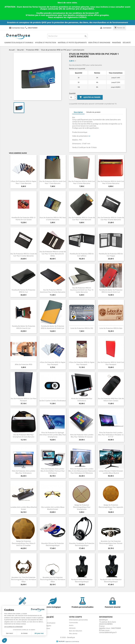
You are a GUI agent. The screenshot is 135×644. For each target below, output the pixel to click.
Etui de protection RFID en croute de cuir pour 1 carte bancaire (82, 219)
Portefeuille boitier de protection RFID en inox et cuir (24, 327)
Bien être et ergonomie (99, 43)
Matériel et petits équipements (72, 43)
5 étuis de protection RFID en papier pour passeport (82, 363)
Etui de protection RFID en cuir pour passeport (24, 400)
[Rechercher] (67, 36)
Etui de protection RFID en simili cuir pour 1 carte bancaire (53, 182)
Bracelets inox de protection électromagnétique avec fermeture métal (53, 579)
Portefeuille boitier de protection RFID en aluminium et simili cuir (53, 327)
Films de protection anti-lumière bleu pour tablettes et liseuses (82, 436)
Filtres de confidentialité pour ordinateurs (82, 400)
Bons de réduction (76, 631)
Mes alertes (73, 633)
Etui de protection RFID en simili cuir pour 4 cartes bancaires (111, 182)
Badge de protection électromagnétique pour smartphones (82, 507)
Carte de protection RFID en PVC (82, 328)
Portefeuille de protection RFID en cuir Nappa (111, 255)
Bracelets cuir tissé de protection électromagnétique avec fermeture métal (24, 579)
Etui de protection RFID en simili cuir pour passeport (111, 363)
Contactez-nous (18, 28)
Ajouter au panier (90, 97)
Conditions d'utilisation (47, 623)
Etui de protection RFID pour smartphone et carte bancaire (24, 436)
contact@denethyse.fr (108, 632)
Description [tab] (78, 112)
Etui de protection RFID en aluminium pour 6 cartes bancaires (53, 291)
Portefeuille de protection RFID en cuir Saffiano (82, 255)
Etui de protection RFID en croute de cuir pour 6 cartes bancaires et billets (53, 254)
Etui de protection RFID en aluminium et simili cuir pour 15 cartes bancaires (82, 290)
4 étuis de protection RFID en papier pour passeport (53, 363)
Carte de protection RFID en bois (111, 328)
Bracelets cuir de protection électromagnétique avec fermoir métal (111, 543)
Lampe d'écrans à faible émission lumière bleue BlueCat (111, 472)
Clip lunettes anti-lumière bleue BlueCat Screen (53, 508)
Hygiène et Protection (46, 43)
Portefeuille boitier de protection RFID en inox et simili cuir (111, 291)
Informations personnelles (78, 620)
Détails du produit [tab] (93, 112)
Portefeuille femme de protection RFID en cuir (24, 291)
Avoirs (71, 625)
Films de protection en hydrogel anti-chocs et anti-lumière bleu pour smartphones (53, 435)
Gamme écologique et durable (19, 43)
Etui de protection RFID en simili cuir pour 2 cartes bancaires (82, 182)
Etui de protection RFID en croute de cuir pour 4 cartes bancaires (111, 219)
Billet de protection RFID (24, 364)
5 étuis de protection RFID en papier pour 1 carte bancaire (24, 182)
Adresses (72, 628)
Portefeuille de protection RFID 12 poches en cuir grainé (24, 219)
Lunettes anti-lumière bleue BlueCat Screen (24, 508)
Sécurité (127, 43)
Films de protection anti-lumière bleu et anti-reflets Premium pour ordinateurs (53, 471)
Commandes (74, 623)
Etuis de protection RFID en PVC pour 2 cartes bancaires (53, 219)
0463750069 (33, 28)
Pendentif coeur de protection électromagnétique (111, 581)
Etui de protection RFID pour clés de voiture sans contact (111, 400)
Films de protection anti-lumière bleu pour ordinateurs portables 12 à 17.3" (111, 435)
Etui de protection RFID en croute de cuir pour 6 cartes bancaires (24, 255)
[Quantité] (72, 97)
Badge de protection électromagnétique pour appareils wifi (111, 507)
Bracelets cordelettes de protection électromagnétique (82, 544)
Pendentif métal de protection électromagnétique (82, 581)
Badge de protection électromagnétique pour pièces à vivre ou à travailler (24, 543)
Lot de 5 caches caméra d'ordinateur (53, 401)
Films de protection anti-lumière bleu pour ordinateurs (24, 472)
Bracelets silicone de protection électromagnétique (53, 544)
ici (89, 136)
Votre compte (76, 617)
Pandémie (116, 43)
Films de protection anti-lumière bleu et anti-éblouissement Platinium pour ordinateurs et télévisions (82, 471)
